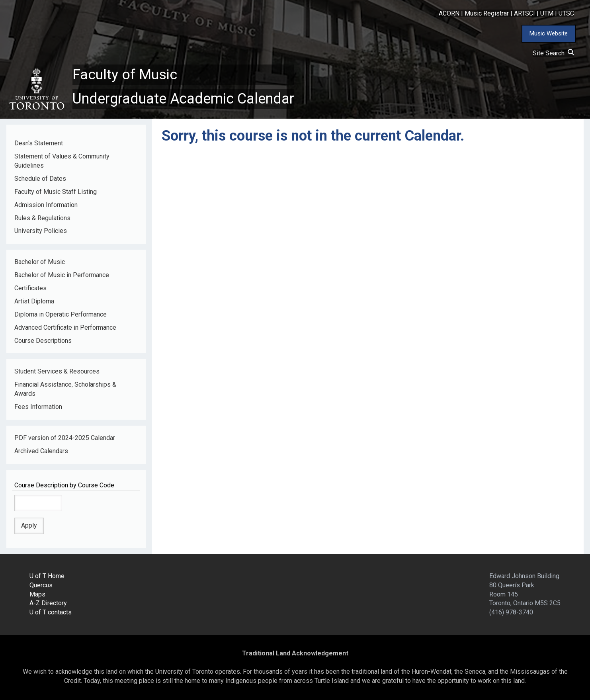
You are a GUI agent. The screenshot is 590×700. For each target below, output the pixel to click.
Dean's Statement (39, 143)
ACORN (449, 13)
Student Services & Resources (57, 371)
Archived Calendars (41, 451)
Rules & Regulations (42, 218)
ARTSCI (525, 13)
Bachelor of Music (40, 262)
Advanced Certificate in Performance (65, 328)
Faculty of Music (125, 74)
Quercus (41, 585)
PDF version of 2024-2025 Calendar (65, 438)
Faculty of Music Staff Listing (56, 192)
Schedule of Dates (40, 179)
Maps (37, 594)
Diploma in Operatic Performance (61, 314)
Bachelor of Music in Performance (62, 275)
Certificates (30, 288)
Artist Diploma (34, 301)
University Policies (41, 231)
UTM (547, 13)
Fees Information (38, 407)
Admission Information (46, 205)
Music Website (549, 33)
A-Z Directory (48, 603)
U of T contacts (51, 612)
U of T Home (47, 576)
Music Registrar (487, 13)
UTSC (566, 13)
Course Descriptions (43, 341)
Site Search (553, 53)
